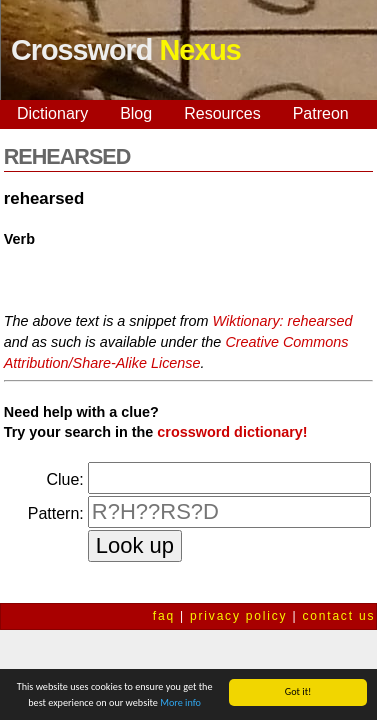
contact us (339, 616)
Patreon (321, 113)
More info (180, 703)
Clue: (64, 479)
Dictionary (52, 113)
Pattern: (56, 513)
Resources (222, 113)
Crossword (126, 50)
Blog (136, 113)
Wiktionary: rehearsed (283, 321)
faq (164, 616)
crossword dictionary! (232, 432)
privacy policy (238, 616)
